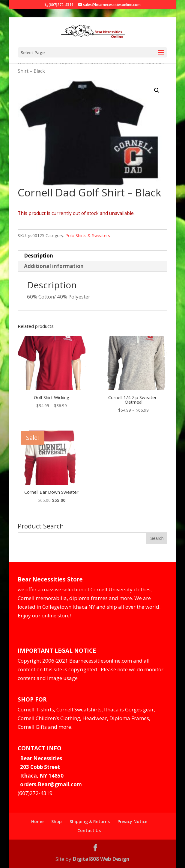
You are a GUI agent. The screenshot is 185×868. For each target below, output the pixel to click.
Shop (57, 821)
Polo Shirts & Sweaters (88, 235)
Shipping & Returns (90, 821)
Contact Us (89, 830)
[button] (157, 90)
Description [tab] (39, 256)
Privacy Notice (132, 821)
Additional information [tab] (54, 266)
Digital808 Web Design (101, 859)
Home (37, 821)
